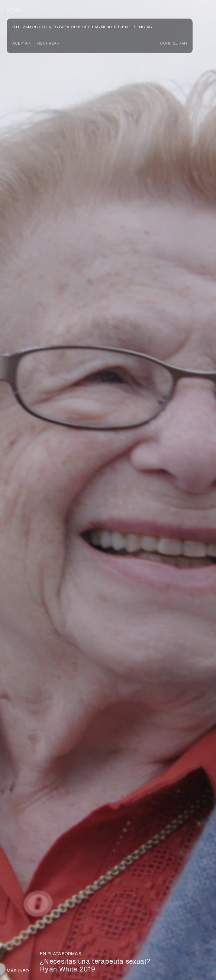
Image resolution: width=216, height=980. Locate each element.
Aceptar (21, 43)
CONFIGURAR (173, 43)
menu (14, 10)
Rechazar (48, 43)
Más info (18, 971)
